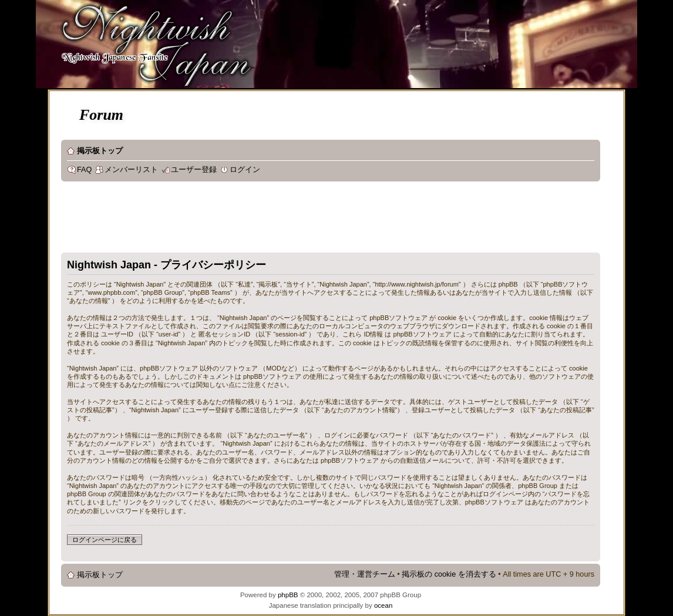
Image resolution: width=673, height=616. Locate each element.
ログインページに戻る (105, 540)
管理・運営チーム (365, 574)
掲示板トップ (100, 151)
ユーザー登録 (194, 170)
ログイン (245, 170)
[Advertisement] (275, 220)
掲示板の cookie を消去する (449, 574)
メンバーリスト (131, 170)
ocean (383, 605)
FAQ (84, 170)
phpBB (288, 595)
